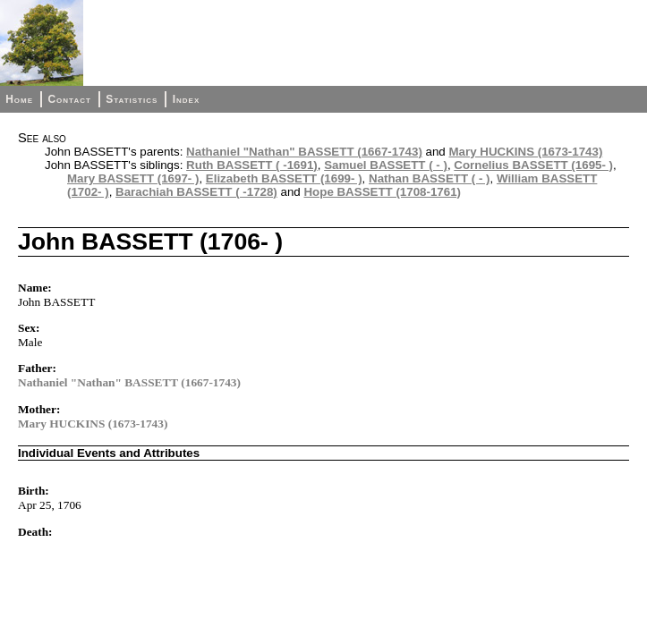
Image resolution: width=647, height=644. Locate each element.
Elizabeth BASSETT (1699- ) (284, 178)
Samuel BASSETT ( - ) (386, 165)
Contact (69, 99)
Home (19, 99)
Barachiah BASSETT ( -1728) (196, 192)
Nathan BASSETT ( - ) (430, 178)
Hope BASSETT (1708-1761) (382, 192)
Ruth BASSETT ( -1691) (252, 165)
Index (187, 99)
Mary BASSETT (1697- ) (133, 178)
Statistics (132, 99)
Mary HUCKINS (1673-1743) (526, 152)
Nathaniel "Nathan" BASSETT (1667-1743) (304, 152)
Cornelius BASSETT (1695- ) (533, 165)
